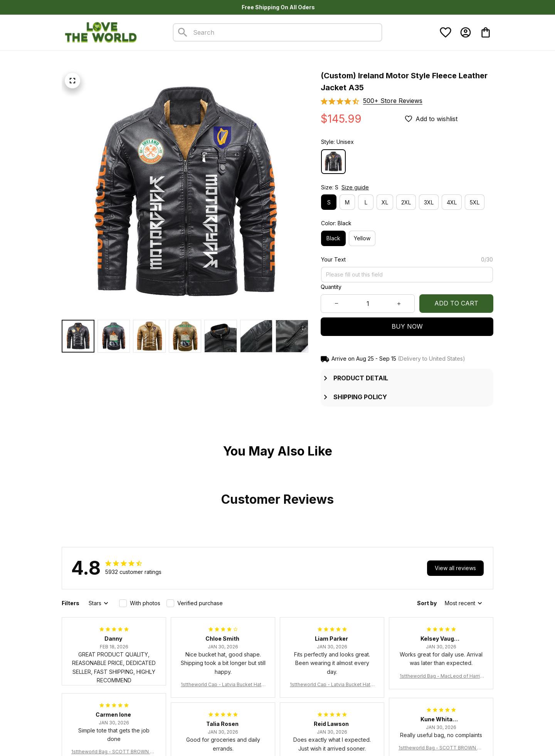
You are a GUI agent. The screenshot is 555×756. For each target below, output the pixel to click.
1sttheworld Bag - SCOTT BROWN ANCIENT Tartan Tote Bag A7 (114, 752)
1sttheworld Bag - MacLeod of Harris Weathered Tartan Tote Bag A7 (441, 676)
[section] (393, 101)
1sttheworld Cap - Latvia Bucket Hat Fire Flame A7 (223, 685)
